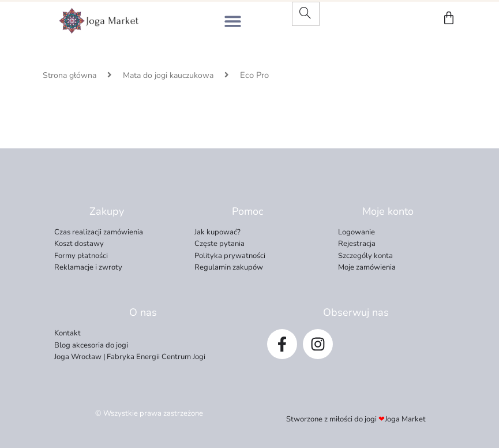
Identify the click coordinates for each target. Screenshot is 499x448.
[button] (233, 21)
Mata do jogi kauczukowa (168, 75)
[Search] (305, 14)
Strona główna (70, 75)
